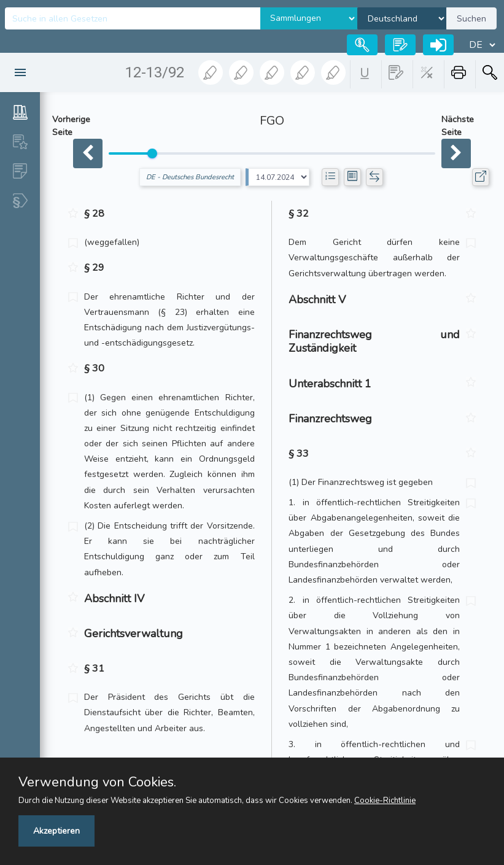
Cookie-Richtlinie (385, 801)
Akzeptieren (56, 831)
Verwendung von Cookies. (97, 782)
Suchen (471, 19)
